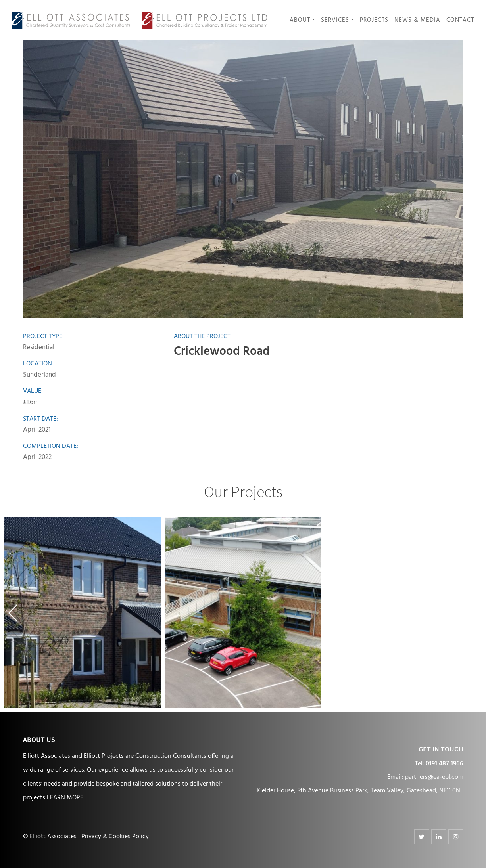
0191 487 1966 (445, 764)
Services (335, 20)
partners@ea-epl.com (434, 777)
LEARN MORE (65, 798)
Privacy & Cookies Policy (115, 837)
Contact (460, 20)
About (300, 20)
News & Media (417, 20)
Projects (374, 20)
